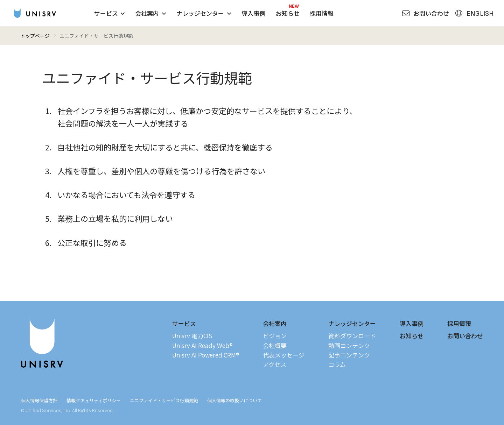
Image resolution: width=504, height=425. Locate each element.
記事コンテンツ (349, 355)
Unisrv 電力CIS (192, 336)
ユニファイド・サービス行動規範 (164, 400)
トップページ (35, 36)
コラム (337, 364)
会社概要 (275, 345)
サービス (110, 13)
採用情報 (322, 13)
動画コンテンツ (349, 345)
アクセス (275, 364)
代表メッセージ (284, 355)
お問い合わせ (465, 336)
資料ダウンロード (352, 336)
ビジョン (275, 336)
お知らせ (288, 13)
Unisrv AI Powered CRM (206, 355)
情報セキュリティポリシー (94, 400)
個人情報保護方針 (39, 400)
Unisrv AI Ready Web (202, 345)
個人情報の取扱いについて (234, 400)
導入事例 (253, 13)
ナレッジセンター (204, 13)
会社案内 (150, 13)
